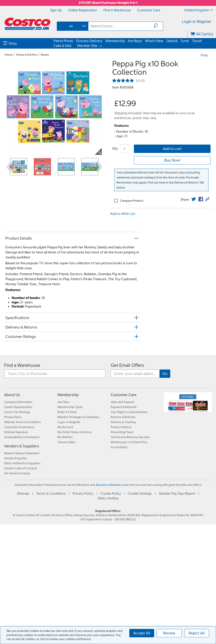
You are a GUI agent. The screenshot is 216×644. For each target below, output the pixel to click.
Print (204, 55)
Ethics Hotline (108, 498)
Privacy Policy (13, 417)
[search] (121, 26)
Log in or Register (69, 422)
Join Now (63, 402)
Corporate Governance (19, 427)
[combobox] (72, 26)
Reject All (197, 633)
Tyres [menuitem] (185, 41)
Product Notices (121, 427)
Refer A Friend (67, 412)
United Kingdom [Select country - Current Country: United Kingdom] (199, 10)
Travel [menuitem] (197, 41)
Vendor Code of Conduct (21, 468)
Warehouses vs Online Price (129, 442)
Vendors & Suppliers (22, 446)
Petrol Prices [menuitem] (63, 41)
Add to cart (172, 149)
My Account (65, 427)
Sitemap (23, 493)
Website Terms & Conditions (23, 422)
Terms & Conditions (51, 493)
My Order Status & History (74, 432)
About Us (12, 395)
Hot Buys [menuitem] (135, 41)
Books (45, 55)
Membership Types (70, 407)
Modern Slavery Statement (22, 453)
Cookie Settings (140, 493)
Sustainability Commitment (22, 437)
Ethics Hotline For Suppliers (22, 463)
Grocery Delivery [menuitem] (89, 41)
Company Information (18, 402)
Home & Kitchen (27, 55)
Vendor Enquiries (16, 458)
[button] (158, 26)
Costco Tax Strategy (17, 412)
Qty (115, 148)
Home (9, 55)
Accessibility (119, 447)
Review (169, 633)
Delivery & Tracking (123, 422)
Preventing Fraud (122, 432)
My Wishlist (65, 437)
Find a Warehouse (117, 10)
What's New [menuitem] (154, 41)
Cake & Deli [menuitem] (62, 46)
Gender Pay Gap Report (177, 493)
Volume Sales (66, 442)
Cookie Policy (111, 493)
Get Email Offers (127, 365)
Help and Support (123, 402)
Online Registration (83, 10)
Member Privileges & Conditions (78, 417)
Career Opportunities (18, 407)
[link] (194, 199)
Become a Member (109, 485)
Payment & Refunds (124, 407)
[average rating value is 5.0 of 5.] (127, 81)
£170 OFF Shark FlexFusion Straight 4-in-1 (108, 3)
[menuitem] (28, 43)
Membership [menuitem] (115, 41)
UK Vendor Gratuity (17, 473)
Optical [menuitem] (172, 41)
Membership (68, 395)
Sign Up (56, 10)
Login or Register (197, 21)
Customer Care (149, 10)
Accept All (142, 633)
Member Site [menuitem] (87, 46)
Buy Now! (172, 160)
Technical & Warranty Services (130, 437)
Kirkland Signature (16, 432)
